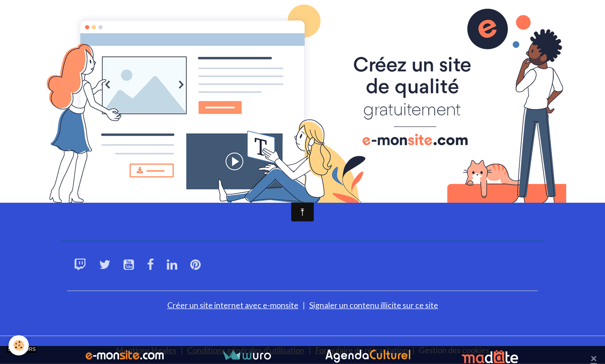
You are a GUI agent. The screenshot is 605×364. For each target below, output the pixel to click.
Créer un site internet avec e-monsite (233, 305)
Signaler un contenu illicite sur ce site (374, 305)
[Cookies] (19, 345)
